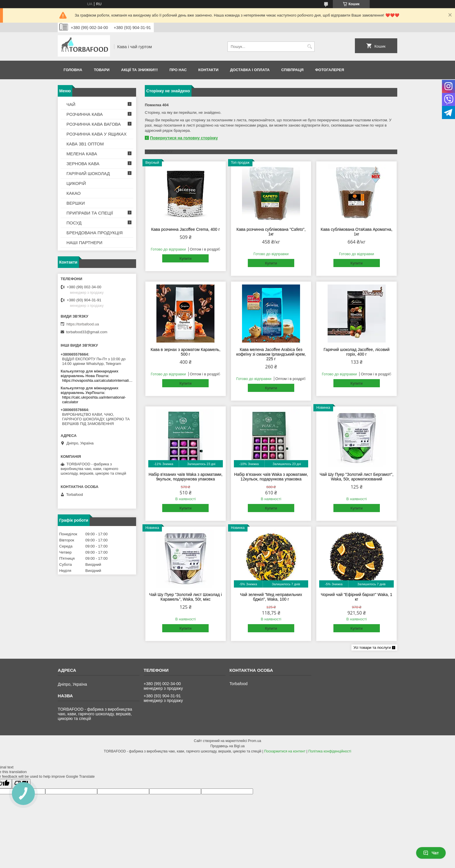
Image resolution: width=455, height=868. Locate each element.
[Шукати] (309, 47)
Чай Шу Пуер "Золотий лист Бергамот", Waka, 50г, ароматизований (356, 477)
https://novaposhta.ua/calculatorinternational (98, 380)
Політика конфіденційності (330, 751)
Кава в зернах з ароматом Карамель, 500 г (186, 352)
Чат (431, 853)
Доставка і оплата (250, 70)
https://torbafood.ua (83, 324)
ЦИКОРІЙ (76, 183)
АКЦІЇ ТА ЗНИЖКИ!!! (139, 70)
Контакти (208, 70)
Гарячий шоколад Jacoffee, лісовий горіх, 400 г (356, 352)
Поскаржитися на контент (285, 751)
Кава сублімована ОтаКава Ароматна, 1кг (356, 232)
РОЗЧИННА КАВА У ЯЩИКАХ (96, 134)
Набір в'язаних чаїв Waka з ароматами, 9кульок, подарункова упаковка (186, 477)
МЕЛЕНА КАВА (82, 154)
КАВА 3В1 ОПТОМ (85, 144)
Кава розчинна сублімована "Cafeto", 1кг (271, 232)
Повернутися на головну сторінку (184, 138)
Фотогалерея (330, 70)
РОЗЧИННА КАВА (85, 114)
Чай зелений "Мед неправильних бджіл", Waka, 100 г (271, 597)
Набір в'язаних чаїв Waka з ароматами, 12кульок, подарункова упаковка (271, 477)
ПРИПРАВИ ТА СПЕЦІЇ (90, 213)
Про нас (178, 70)
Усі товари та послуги (372, 648)
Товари (102, 70)
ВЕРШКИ (76, 203)
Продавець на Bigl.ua (228, 746)
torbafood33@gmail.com (87, 332)
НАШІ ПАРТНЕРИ (84, 243)
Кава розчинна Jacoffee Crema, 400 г (186, 229)
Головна (73, 70)
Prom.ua (255, 741)
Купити (185, 259)
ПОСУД (74, 223)
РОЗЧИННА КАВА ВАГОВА (94, 124)
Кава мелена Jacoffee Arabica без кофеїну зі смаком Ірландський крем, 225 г (271, 354)
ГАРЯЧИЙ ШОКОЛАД (88, 173)
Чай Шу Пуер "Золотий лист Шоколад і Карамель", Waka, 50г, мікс (185, 597)
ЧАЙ (71, 104)
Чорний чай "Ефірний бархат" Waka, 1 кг (356, 597)
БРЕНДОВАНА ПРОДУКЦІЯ (95, 233)
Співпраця (292, 70)
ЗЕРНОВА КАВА (83, 164)
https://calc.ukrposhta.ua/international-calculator (94, 400)
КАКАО (74, 193)
